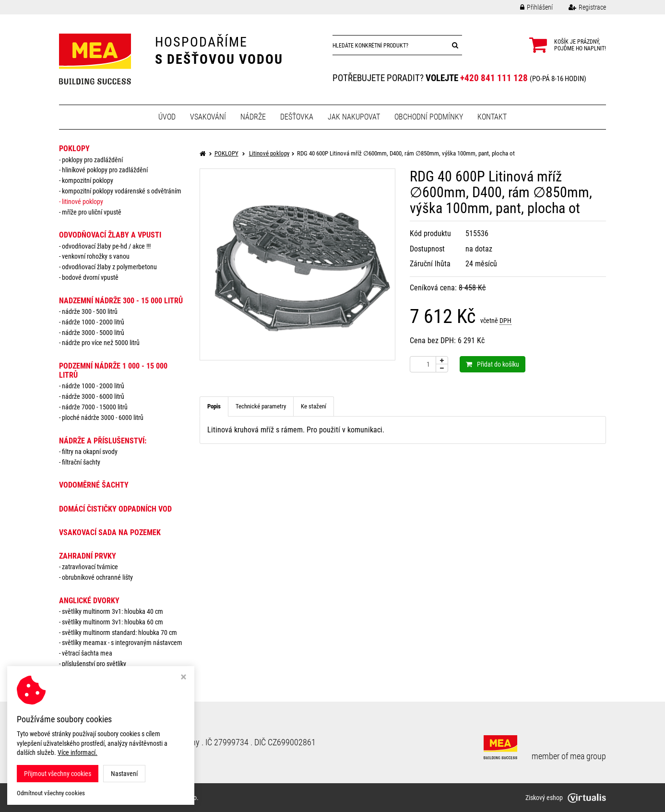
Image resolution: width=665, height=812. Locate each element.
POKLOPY (74, 149)
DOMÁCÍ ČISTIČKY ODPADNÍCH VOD (115, 509)
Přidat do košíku (493, 364)
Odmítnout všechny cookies (51, 793)
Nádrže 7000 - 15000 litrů (95, 407)
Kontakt (492, 117)
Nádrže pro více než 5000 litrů (101, 343)
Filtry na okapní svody (90, 452)
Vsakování (208, 117)
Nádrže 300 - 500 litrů (90, 311)
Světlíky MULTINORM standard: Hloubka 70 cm (119, 633)
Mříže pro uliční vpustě (92, 212)
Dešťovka (297, 117)
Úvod (167, 117)
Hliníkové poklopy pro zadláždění (105, 170)
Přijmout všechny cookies (58, 774)
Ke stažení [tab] (314, 406)
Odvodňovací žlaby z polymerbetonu (109, 267)
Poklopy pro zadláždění (92, 160)
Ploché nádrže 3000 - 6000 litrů (103, 418)
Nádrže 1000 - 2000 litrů (93, 322)
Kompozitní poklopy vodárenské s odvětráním (122, 191)
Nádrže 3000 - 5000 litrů (93, 333)
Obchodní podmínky (429, 117)
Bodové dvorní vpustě (90, 277)
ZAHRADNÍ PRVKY (88, 556)
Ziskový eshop (566, 798)
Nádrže (253, 117)
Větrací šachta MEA (87, 653)
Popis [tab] (214, 406)
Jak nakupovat (354, 117)
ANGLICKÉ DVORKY (89, 601)
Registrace (580, 7)
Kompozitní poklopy (88, 180)
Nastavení (124, 774)
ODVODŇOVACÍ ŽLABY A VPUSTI (110, 235)
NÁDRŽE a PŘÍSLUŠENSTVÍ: (103, 441)
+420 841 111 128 (494, 78)
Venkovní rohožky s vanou (96, 256)
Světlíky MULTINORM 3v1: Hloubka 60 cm (113, 622)
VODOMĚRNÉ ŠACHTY (94, 485)
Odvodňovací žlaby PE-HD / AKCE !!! (106, 246)
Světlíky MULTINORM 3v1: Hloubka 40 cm (113, 611)
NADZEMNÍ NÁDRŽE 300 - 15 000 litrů (121, 301)
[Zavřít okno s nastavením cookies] (184, 678)
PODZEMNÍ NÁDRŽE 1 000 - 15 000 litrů (113, 370)
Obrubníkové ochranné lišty (97, 577)
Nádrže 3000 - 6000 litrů (93, 396)
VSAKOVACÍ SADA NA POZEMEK (110, 532)
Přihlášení (529, 7)
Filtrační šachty (81, 462)
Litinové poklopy (83, 202)
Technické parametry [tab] (261, 406)
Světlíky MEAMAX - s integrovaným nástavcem (122, 643)
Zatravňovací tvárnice (90, 567)
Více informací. (77, 752)
